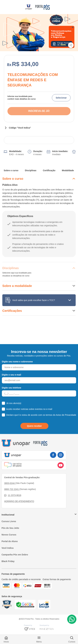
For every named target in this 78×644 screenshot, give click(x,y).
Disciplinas (31, 170)
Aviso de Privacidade (66, 415)
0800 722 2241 (12, 489)
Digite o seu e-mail (11, 375)
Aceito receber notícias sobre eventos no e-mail (29, 409)
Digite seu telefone (11, 388)
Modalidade (68, 170)
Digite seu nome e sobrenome (17, 362)
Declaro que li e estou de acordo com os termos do (41, 415)
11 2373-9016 (13, 495)
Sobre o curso (11, 170)
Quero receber (34, 426)
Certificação (49, 170)
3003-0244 (10, 483)
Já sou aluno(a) (14, 403)
